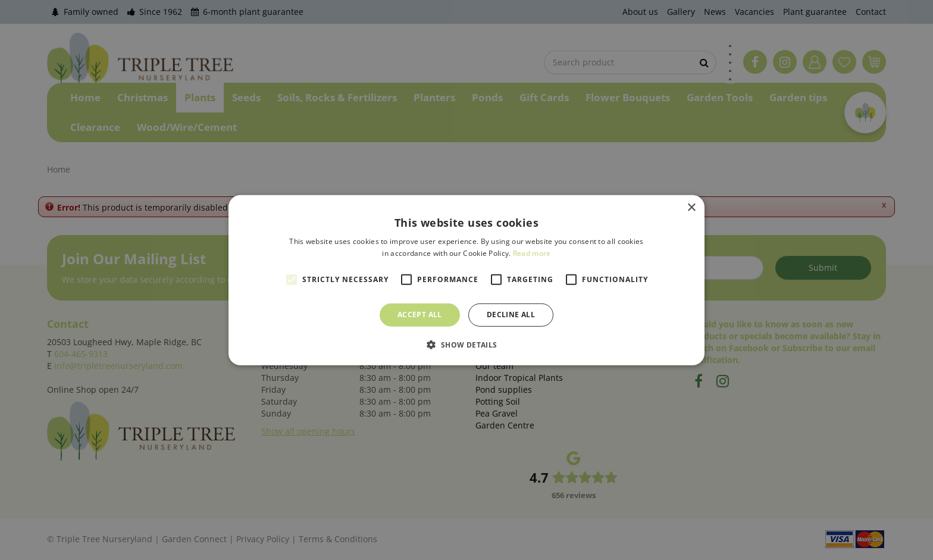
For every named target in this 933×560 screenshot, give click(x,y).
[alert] (467, 280)
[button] (466, 345)
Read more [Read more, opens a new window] (532, 253)
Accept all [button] (420, 315)
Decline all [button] (511, 315)
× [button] (691, 207)
